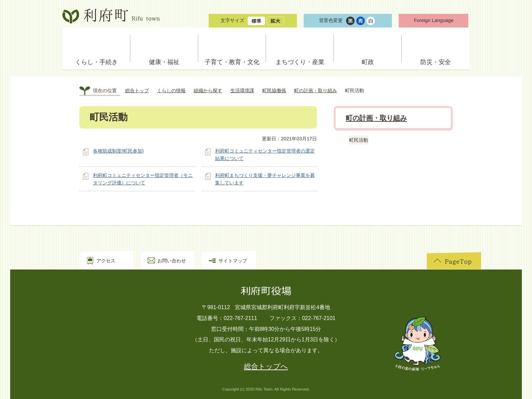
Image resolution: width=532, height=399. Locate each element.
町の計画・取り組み (316, 91)
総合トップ (137, 91)
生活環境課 (242, 91)
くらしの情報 (171, 91)
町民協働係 (274, 91)
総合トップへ (266, 366)
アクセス (106, 261)
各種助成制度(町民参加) (118, 151)
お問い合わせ (172, 261)
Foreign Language (434, 20)
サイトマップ (233, 261)
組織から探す (208, 91)
